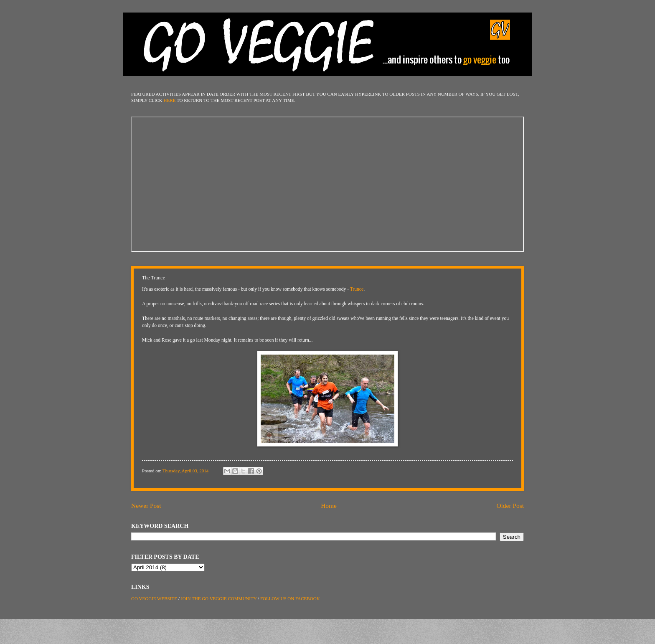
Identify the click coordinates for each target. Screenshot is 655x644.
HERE (170, 100)
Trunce (357, 289)
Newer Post (146, 506)
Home (329, 506)
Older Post (510, 506)
